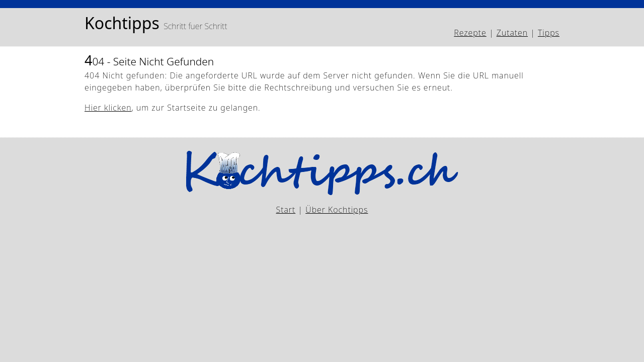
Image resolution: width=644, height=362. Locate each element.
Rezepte (470, 33)
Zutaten (512, 33)
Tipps (549, 33)
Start (286, 210)
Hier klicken (108, 108)
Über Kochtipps (337, 210)
